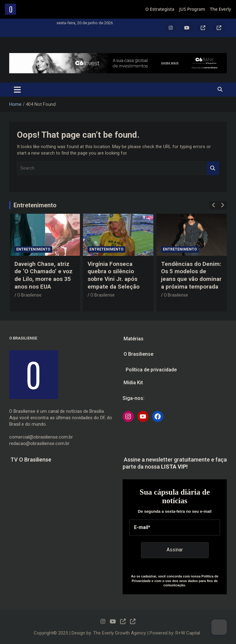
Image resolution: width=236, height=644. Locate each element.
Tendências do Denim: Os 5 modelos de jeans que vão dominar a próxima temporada (191, 275)
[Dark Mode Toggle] (219, 627)
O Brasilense (29, 295)
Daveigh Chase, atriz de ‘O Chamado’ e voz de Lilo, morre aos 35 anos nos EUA (43, 275)
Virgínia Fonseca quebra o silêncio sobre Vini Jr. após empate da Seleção (114, 275)
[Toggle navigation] (17, 90)
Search (213, 168)
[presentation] (214, 205)
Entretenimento (35, 205)
